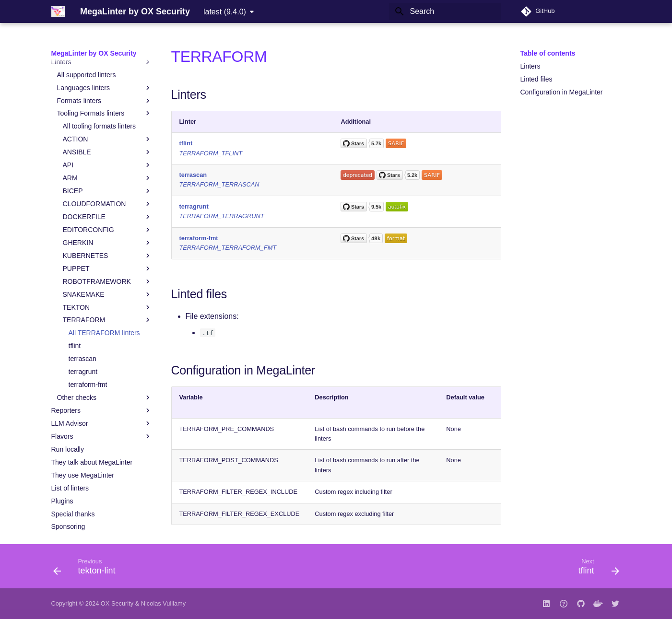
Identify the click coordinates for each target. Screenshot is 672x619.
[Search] (445, 12)
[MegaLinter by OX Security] (58, 12)
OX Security (117, 603)
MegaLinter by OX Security (94, 53)
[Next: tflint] (595, 569)
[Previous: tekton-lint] (88, 569)
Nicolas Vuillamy (163, 603)
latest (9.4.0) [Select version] (225, 12)
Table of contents (548, 53)
